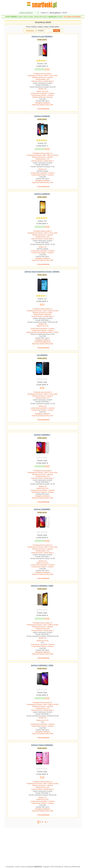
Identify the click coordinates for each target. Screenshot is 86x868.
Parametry (30, 31)
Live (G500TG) (42, 355)
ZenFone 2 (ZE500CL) (42, 435)
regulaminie (52, 17)
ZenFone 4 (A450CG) (42, 116)
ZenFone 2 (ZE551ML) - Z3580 (42, 665)
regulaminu (38, 867)
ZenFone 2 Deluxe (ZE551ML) (42, 745)
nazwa (40, 27)
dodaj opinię (42, 40)
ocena (46, 27)
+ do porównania (43, 109)
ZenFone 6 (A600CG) (42, 194)
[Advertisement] (43, 846)
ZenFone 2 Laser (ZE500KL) (42, 37)
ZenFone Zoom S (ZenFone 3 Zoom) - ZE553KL (42, 272)
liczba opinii (54, 27)
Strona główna (55, 13)
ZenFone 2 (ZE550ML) (42, 509)
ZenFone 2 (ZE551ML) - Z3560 (42, 586)
